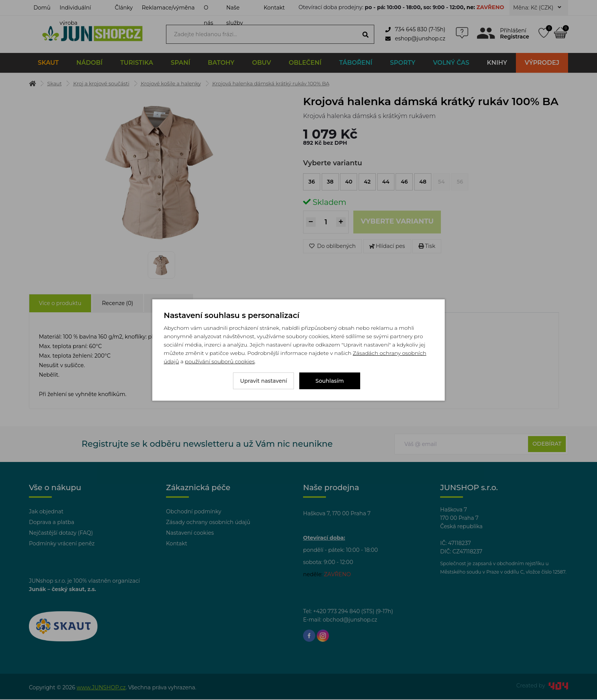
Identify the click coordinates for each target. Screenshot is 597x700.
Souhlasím (330, 381)
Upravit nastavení (263, 381)
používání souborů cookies (219, 361)
